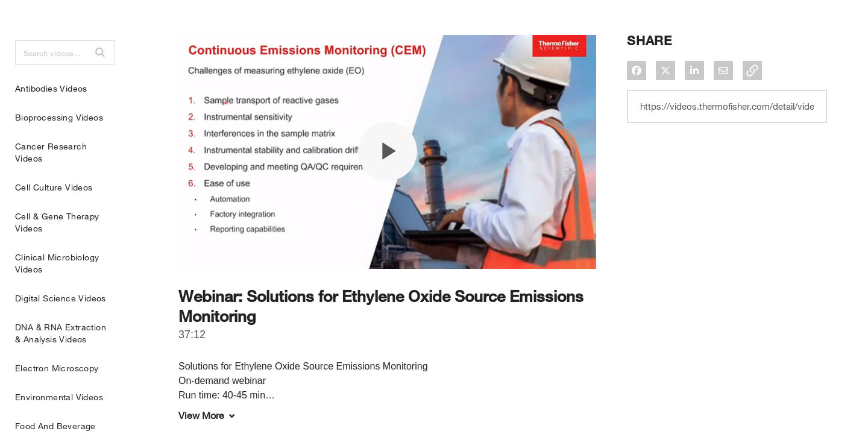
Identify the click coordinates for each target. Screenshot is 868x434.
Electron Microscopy (57, 398)
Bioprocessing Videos (59, 147)
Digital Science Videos (61, 328)
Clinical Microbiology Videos (57, 293)
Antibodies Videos (51, 118)
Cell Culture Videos (54, 217)
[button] (100, 82)
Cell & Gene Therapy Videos (57, 252)
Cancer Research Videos (51, 182)
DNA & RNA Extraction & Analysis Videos (61, 363)
